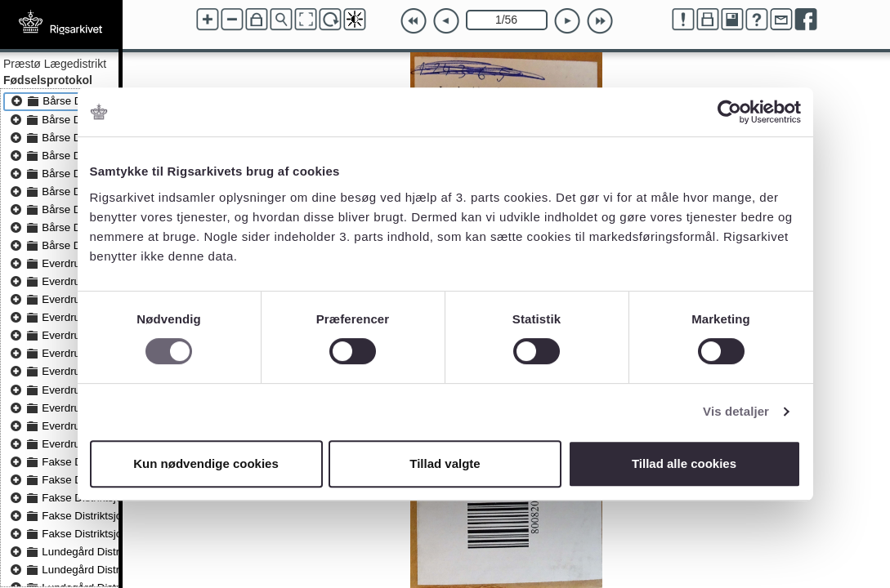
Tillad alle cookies (684, 463)
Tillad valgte (445, 463)
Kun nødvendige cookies (206, 463)
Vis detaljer (736, 411)
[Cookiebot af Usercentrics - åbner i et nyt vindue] (729, 112)
